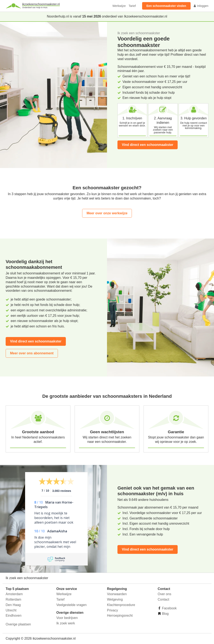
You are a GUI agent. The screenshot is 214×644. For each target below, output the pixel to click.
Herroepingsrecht (120, 616)
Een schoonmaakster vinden (166, 6)
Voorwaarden (117, 594)
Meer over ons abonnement (32, 353)
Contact (164, 599)
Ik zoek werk (66, 623)
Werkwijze (119, 6)
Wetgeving (115, 599)
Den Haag (13, 605)
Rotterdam (13, 599)
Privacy (112, 610)
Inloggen (201, 6)
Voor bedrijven (67, 618)
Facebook (169, 608)
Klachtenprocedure (121, 605)
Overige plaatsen (18, 624)
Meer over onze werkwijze (107, 213)
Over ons (165, 594)
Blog (165, 614)
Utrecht (11, 610)
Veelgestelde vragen (72, 605)
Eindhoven (14, 616)
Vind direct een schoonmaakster (148, 145)
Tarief (132, 6)
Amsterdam (14, 594)
